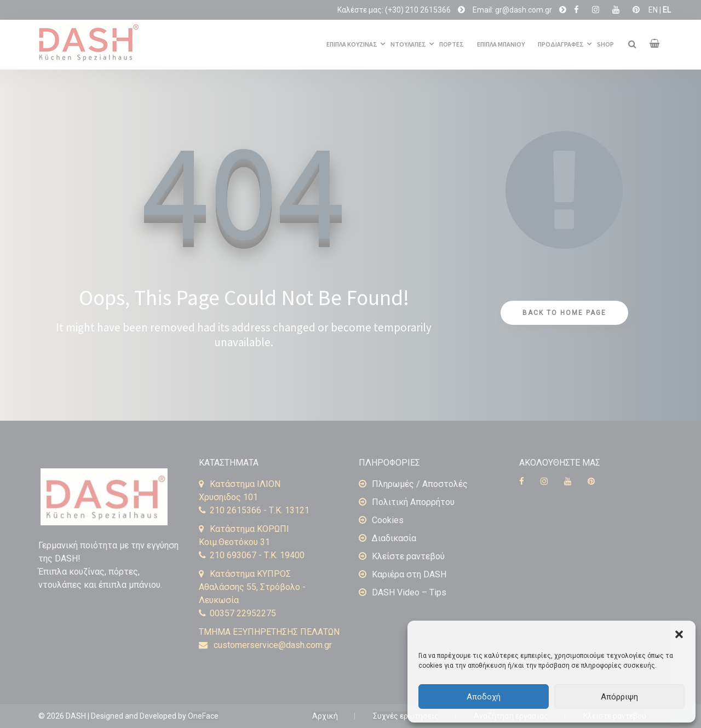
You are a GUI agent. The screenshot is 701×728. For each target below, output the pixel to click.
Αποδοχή (484, 697)
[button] (679, 634)
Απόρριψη (619, 697)
